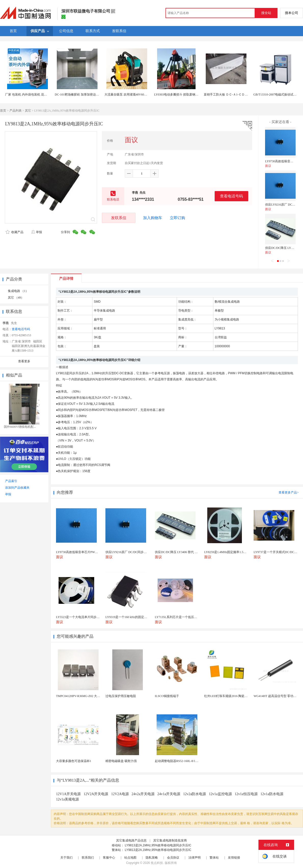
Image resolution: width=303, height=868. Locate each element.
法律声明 (195, 858)
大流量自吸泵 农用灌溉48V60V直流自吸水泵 (134, 95)
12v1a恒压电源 (246, 794)
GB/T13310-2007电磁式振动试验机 (276, 95)
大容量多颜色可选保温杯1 (74, 761)
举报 (37, 232)
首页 (3, 111)
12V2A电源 (120, 794)
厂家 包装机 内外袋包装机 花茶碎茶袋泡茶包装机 (38, 95)
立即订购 (177, 218)
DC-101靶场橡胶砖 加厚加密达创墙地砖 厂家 (85, 95)
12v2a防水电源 (195, 794)
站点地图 (130, 858)
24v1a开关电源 (169, 794)
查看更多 (24, 361)
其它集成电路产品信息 (131, 840)
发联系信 (119, 218)
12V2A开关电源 (96, 794)
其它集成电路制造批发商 (170, 840)
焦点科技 (157, 863)
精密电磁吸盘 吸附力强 (121, 761)
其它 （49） (16, 298)
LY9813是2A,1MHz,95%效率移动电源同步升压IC (158, 845)
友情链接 (234, 858)
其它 (28, 111)
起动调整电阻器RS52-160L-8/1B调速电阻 (182, 761)
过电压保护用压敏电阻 (121, 696)
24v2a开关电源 (143, 794)
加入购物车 (153, 218)
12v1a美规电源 (67, 799)
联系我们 (88, 858)
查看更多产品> (289, 492)
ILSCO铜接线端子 (167, 696)
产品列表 (16, 111)
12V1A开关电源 (68, 794)
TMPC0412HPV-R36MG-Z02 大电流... (81, 696)
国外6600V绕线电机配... (20, 427)
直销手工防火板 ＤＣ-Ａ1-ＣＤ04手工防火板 (233, 95)
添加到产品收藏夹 (17, 488)
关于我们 (66, 858)
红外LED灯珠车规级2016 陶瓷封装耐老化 (232, 696)
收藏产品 (15, 232)
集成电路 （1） (18, 291)
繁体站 (214, 858)
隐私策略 (152, 858)
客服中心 (109, 858)
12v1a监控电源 (220, 794)
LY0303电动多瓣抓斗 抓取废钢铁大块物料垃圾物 (187, 95)
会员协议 (173, 858)
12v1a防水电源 (272, 794)
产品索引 (11, 481)
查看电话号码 (231, 196)
